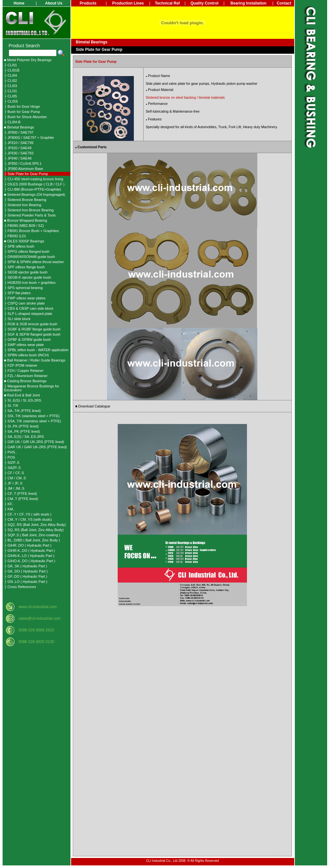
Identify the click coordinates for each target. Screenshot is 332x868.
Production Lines (128, 3)
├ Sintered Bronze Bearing (25, 200)
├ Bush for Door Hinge (22, 106)
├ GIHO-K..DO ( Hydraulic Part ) (30, 561)
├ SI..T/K (11, 406)
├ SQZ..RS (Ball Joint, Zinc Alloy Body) (35, 525)
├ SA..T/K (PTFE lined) (23, 411)
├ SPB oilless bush (19, 246)
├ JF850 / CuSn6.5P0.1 (23, 163)
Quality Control (204, 3)
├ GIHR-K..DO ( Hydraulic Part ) (30, 551)
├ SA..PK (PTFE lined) (22, 431)
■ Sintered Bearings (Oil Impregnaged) (35, 195)
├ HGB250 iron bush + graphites (30, 283)
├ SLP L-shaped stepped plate (28, 314)
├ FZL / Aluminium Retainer (26, 376)
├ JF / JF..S (13, 483)
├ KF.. (9, 504)
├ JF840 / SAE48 (18, 158)
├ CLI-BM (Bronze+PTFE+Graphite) (33, 189)
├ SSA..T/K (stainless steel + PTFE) (33, 421)
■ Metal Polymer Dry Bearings (28, 60)
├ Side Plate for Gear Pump (26, 174)
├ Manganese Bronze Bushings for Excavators (32, 388)
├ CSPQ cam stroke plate (25, 303)
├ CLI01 (11, 65)
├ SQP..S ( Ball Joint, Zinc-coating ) (32, 535)
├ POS (10, 457)
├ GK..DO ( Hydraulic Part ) (26, 571)
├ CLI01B (12, 70)
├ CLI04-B (12, 122)
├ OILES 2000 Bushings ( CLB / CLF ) (34, 184)
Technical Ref (167, 3)
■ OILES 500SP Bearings (24, 241)
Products (88, 3)
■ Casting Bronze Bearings (25, 381)
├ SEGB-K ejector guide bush (28, 277)
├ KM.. (10, 509)
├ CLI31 (11, 91)
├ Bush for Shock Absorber (26, 117)
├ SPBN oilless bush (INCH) (27, 355)
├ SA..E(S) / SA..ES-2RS (24, 437)
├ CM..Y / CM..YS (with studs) (28, 519)
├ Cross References (20, 587)
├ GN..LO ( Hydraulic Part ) (26, 582)
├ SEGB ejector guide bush (26, 272)
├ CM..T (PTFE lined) (21, 499)
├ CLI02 (11, 81)
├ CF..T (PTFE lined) (21, 494)
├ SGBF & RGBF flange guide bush (32, 329)
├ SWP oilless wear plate (24, 345)
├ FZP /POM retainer (21, 365)
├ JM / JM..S (14, 488)
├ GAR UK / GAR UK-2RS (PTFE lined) (36, 447)
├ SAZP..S (13, 468)
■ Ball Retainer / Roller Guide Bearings (35, 360)
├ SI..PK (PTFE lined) (21, 426)
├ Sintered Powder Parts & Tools (30, 215)
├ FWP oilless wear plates (25, 298)
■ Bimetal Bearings (19, 127)
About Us (54, 3)
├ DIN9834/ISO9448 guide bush (30, 257)
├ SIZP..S (12, 462)
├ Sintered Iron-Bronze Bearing (29, 210)
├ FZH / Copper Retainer (24, 371)
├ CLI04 (11, 75)
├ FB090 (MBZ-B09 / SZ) (24, 226)
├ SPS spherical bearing (24, 288)
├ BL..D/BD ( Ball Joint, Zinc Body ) (32, 540)
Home (19, 3)
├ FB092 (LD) (15, 236)
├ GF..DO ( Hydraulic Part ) (26, 576)
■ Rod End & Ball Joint (22, 395)
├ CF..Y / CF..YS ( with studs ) (28, 514)
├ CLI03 (11, 86)
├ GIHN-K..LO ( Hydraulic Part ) (29, 556)
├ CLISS (11, 101)
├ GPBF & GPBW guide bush (28, 339)
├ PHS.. (11, 452)
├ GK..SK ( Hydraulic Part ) (26, 566)
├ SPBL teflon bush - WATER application (36, 350)
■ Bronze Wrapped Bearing (26, 220)
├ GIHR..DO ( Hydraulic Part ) (28, 545)
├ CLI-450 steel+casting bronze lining (34, 179)
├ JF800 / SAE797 (19, 132)
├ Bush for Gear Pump (22, 112)
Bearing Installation (248, 3)
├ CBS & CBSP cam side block (29, 308)
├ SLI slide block (17, 319)
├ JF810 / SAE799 (19, 143)
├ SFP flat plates (17, 293)
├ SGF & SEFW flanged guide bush (32, 334)
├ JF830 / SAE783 (19, 153)
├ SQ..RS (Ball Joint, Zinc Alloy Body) (34, 530)
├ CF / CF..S (14, 473)
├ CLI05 (11, 96)
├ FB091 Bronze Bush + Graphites (32, 231)
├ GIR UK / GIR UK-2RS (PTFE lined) (34, 442)
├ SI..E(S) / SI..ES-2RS (23, 400)
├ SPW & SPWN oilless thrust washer (34, 262)
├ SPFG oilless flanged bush (27, 251)
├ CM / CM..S (15, 478)
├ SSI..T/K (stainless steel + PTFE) (32, 416)
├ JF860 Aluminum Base (24, 169)
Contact (284, 3)
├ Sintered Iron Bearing (23, 205)
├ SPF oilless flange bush (25, 267)
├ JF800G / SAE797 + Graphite (29, 138)
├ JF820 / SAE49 (18, 148)
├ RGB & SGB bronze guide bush (31, 324)
